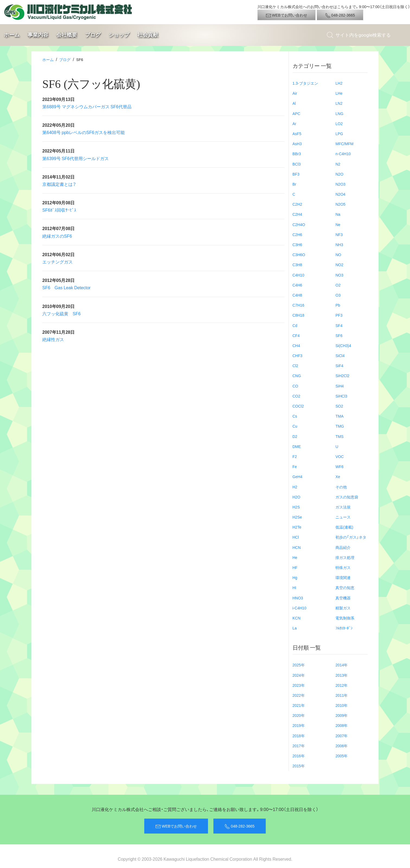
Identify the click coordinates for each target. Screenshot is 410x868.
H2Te (297, 527)
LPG (339, 133)
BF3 (296, 174)
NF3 (339, 234)
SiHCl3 (341, 396)
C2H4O (299, 224)
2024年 (299, 675)
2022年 (299, 695)
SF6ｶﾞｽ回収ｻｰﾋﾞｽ (59, 210)
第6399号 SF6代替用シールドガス (76, 158)
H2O (297, 497)
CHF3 (298, 355)
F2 (295, 456)
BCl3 (297, 164)
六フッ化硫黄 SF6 (61, 313)
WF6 (339, 466)
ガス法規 (343, 507)
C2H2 (297, 204)
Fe (295, 466)
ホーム (12, 35)
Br (294, 184)
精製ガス (343, 608)
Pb (338, 305)
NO (338, 255)
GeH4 (298, 476)
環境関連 (343, 577)
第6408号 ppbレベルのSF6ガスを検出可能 (84, 132)
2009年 (342, 715)
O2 (338, 285)
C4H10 (299, 275)
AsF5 (297, 133)
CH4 (296, 345)
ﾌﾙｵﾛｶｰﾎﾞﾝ (344, 628)
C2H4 (297, 214)
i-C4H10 (300, 608)
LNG (339, 113)
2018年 (299, 736)
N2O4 (340, 194)
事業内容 (38, 35)
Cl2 (295, 365)
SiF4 (339, 365)
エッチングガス (57, 262)
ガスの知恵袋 (347, 497)
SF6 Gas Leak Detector (66, 287)
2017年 (299, 746)
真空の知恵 (345, 587)
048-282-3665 (340, 15)
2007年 (342, 736)
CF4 (296, 335)
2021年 (299, 705)
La (295, 628)
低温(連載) (344, 527)
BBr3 (297, 154)
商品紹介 (343, 547)
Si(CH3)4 (343, 345)
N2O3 (340, 184)
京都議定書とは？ (59, 184)
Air (295, 93)
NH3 (339, 244)
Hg (295, 577)
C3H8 (297, 265)
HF (295, 567)
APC (297, 113)
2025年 (299, 665)
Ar (294, 123)
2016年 (299, 756)
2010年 (342, 705)
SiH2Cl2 (342, 376)
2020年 (299, 715)
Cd (295, 325)
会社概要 (67, 35)
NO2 (339, 265)
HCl (296, 537)
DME (297, 446)
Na (338, 214)
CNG (297, 376)
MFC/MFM (344, 144)
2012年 (342, 685)
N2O (339, 174)
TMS (339, 436)
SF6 (339, 335)
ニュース (343, 517)
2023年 (299, 685)
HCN (297, 547)
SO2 (339, 406)
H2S (296, 507)
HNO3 (298, 598)
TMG (340, 426)
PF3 (339, 315)
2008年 (342, 725)
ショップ (119, 35)
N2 (338, 164)
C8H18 (299, 315)
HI (294, 587)
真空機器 (343, 598)
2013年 (342, 675)
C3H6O (299, 255)
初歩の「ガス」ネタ (351, 537)
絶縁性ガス (53, 339)
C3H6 (297, 244)
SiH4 (339, 386)
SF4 (339, 325)
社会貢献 (148, 35)
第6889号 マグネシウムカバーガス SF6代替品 (87, 106)
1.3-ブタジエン (305, 83)
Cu (295, 426)
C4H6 (297, 285)
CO (295, 386)
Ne (338, 224)
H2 (295, 487)
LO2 (339, 123)
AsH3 (297, 144)
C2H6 (297, 234)
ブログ (93, 35)
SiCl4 (340, 355)
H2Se (297, 517)
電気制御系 (345, 618)
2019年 (299, 725)
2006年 (342, 746)
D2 (295, 436)
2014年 (342, 665)
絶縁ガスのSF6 (57, 236)
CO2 (297, 396)
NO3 (339, 275)
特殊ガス (343, 567)
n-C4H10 (343, 154)
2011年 (342, 695)
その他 (341, 487)
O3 (338, 295)
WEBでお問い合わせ (286, 15)
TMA (339, 416)
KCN (297, 618)
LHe (339, 93)
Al (294, 103)
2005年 (342, 756)
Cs (295, 416)
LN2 (339, 103)
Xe (338, 476)
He (295, 557)
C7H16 (299, 305)
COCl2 (298, 406)
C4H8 (297, 295)
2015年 (299, 766)
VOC (339, 456)
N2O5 (340, 204)
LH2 (339, 83)
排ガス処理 (345, 557)
